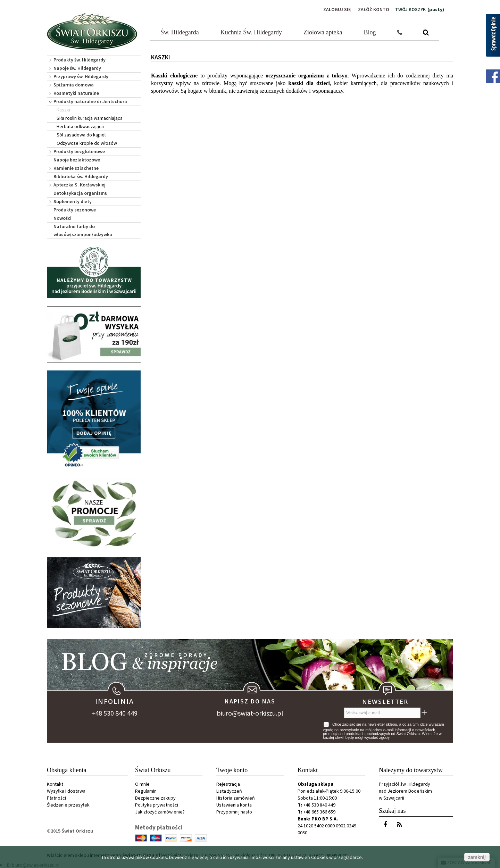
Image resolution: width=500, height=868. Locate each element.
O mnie (142, 784)
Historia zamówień (236, 798)
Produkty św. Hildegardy (80, 60)
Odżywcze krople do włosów (87, 143)
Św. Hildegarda (180, 32)
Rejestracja (228, 784)
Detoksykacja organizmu (81, 193)
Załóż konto (374, 9)
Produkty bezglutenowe (79, 151)
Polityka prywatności (157, 805)
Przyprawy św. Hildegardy (81, 76)
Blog (370, 32)
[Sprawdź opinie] (493, 36)
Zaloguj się (337, 9)
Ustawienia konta (234, 805)
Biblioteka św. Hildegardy (81, 176)
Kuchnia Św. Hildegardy (251, 32)
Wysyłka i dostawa (66, 791)
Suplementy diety (73, 201)
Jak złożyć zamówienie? (160, 812)
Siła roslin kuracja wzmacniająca (90, 118)
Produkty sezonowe (75, 210)
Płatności (56, 798)
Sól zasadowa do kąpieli (82, 135)
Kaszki (63, 110)
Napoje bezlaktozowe (77, 160)
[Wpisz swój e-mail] (382, 713)
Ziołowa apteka (323, 32)
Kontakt (55, 784)
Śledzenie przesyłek (68, 805)
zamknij (477, 857)
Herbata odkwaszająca (80, 126)
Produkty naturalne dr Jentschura (90, 101)
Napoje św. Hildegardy (77, 68)
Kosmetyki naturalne (76, 93)
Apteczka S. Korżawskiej (80, 185)
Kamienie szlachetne (76, 168)
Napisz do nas (250, 701)
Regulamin (146, 791)
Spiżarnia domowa (74, 85)
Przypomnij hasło (234, 812)
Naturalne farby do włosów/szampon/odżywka (83, 230)
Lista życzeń (229, 791)
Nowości (62, 218)
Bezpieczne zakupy (155, 798)
